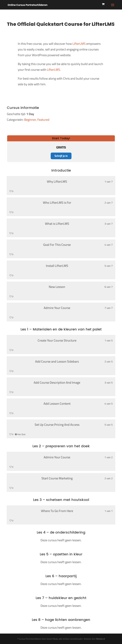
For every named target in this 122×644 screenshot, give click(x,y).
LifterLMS (79, 44)
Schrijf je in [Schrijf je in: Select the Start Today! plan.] (61, 156)
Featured (43, 120)
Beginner (30, 120)
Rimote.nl (101, 639)
